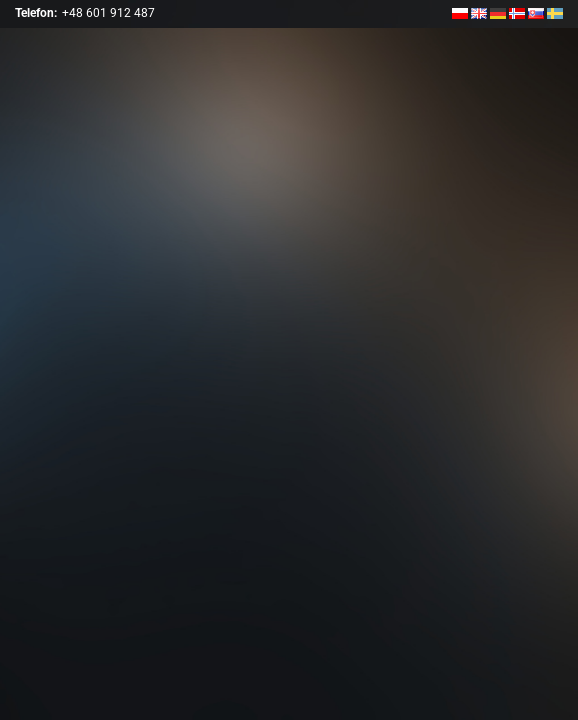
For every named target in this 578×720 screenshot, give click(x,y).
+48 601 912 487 (108, 13)
